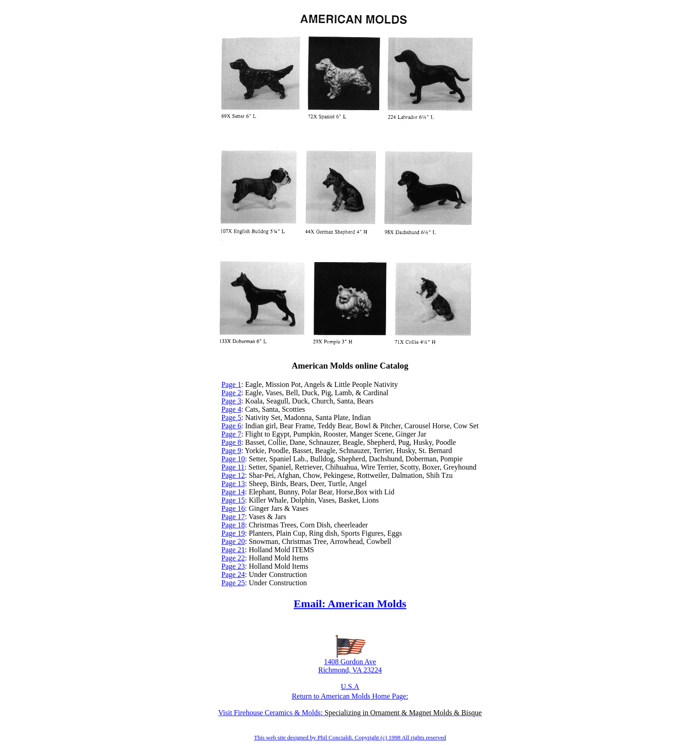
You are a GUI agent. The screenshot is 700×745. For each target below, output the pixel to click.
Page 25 (233, 583)
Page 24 (233, 574)
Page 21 (233, 550)
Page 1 (231, 384)
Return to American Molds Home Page (349, 696)
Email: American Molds (350, 604)
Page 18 (233, 525)
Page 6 (231, 426)
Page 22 (233, 558)
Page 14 (233, 492)
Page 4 (231, 409)
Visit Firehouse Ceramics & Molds (269, 713)
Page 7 (231, 434)
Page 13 (233, 484)
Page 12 (233, 475)
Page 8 (231, 442)
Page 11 (233, 467)
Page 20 (233, 541)
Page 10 (233, 459)
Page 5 (231, 417)
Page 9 (231, 451)
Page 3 (231, 401)
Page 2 (231, 393)
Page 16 (233, 508)
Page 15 (233, 500)
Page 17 (233, 517)
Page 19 (233, 533)
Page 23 (233, 566)
